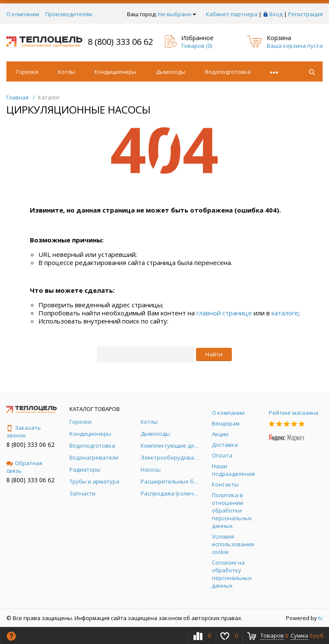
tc (320, 618)
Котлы (66, 72)
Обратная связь (24, 467)
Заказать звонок (24, 431)
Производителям (69, 14)
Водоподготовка (228, 72)
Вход (276, 14)
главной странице (224, 313)
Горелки (27, 72)
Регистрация (305, 14)
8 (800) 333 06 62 (120, 42)
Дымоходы (171, 72)
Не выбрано (177, 14)
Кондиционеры (115, 72)
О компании (23, 14)
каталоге (285, 313)
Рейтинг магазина (294, 413)
